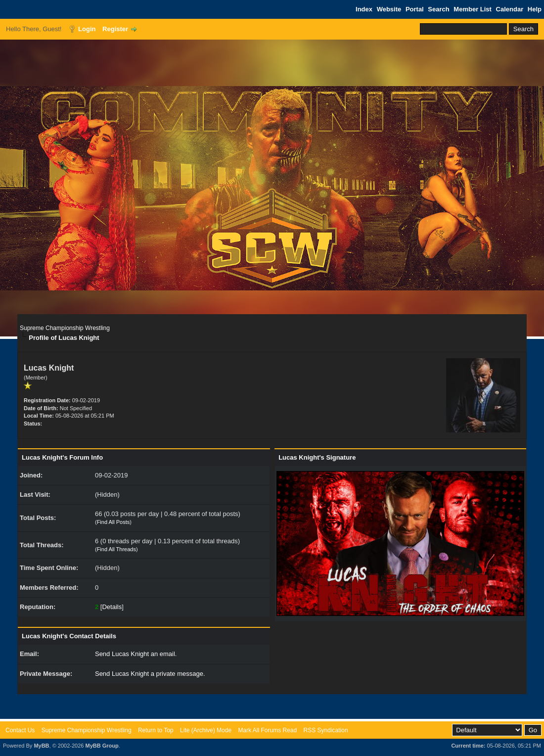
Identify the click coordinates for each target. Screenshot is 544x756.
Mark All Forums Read (267, 730)
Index (364, 9)
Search (438, 9)
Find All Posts (113, 522)
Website (389, 9)
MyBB (41, 746)
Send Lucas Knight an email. (136, 654)
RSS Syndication (326, 730)
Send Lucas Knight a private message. (150, 674)
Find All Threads (116, 549)
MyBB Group (102, 746)
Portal (415, 9)
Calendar (510, 9)
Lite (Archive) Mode (206, 730)
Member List (473, 9)
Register (115, 29)
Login (87, 29)
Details (112, 607)
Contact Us (20, 730)
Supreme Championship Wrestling (65, 328)
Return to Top (156, 730)
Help (535, 9)
